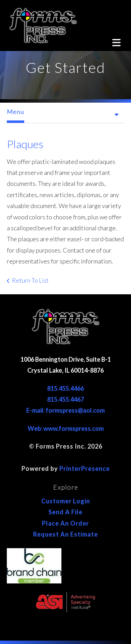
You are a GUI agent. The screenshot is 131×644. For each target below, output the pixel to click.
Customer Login (66, 501)
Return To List (30, 280)
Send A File (65, 512)
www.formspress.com (74, 428)
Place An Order (65, 523)
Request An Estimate (65, 534)
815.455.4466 (65, 388)
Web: (35, 428)
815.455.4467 (65, 399)
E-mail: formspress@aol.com (65, 410)
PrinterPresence (85, 468)
